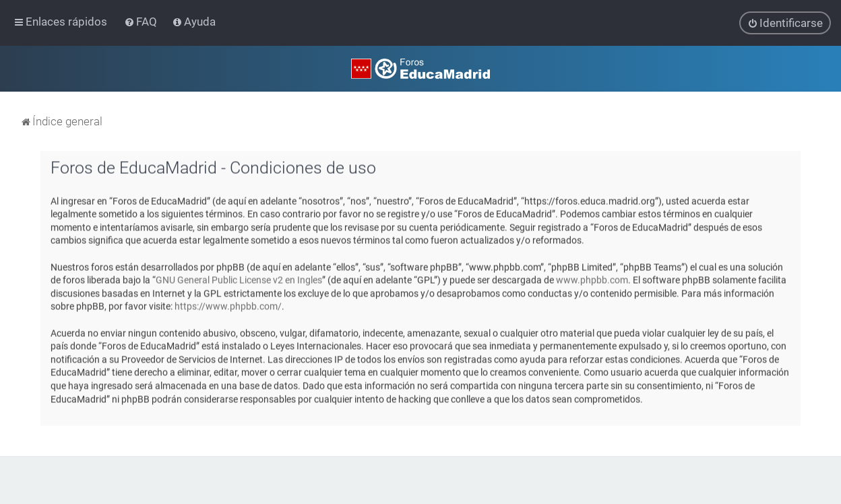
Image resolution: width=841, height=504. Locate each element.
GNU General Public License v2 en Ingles (239, 280)
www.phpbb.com (592, 280)
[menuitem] (142, 22)
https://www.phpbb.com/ (228, 306)
